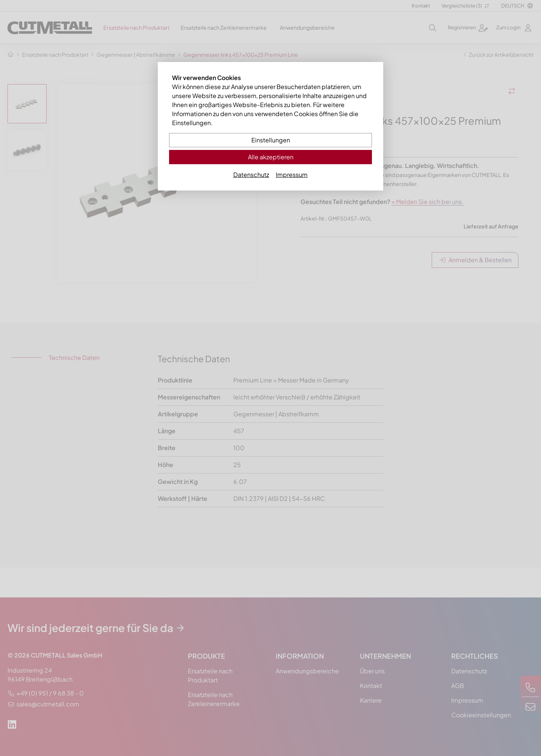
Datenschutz (251, 175)
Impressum (292, 175)
